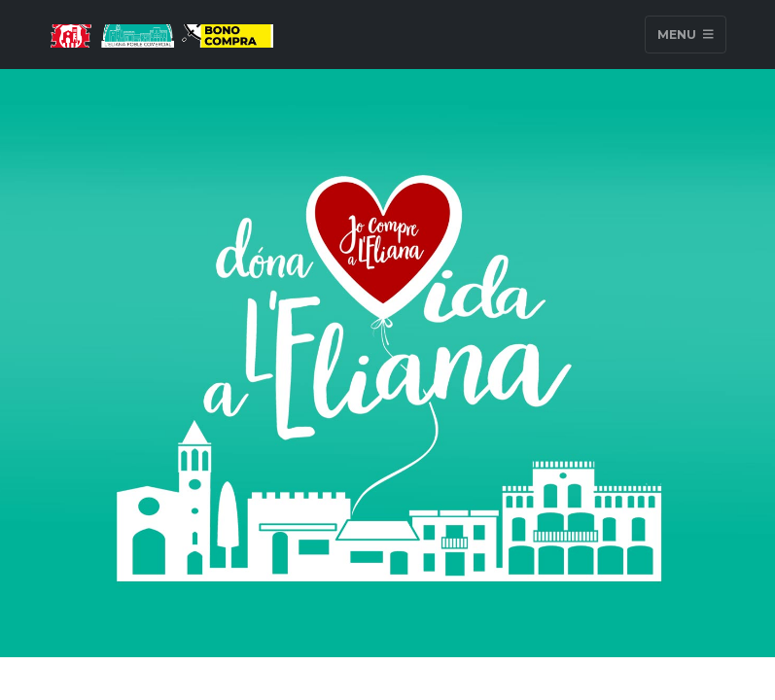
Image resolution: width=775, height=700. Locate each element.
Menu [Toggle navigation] (686, 35)
